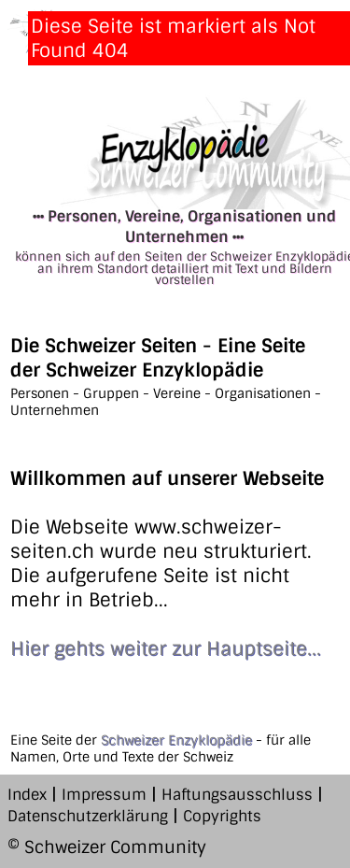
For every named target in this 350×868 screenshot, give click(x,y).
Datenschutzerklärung (88, 816)
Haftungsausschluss (237, 795)
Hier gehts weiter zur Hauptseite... (166, 648)
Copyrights (222, 816)
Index (27, 795)
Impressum (104, 795)
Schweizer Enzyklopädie (176, 740)
